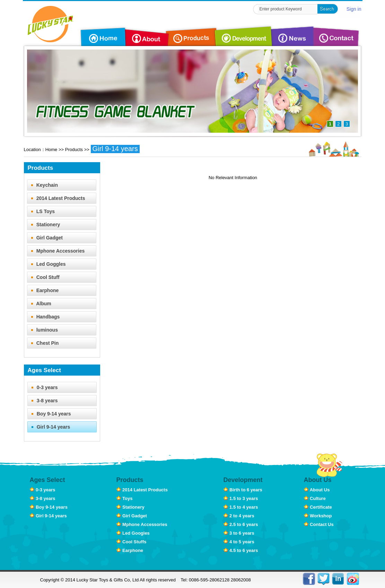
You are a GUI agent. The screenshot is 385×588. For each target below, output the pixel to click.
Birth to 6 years (243, 490)
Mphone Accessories (56, 251)
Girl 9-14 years (115, 149)
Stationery (44, 225)
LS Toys (41, 211)
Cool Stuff (43, 277)
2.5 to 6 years (241, 524)
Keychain (42, 185)
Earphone (43, 290)
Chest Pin (43, 343)
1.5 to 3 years (241, 498)
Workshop (318, 516)
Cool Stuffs (132, 542)
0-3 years (43, 387)
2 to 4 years (239, 516)
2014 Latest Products (56, 198)
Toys (125, 498)
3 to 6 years (239, 533)
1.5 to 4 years (241, 507)
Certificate (318, 507)
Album (39, 304)
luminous (42, 330)
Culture (315, 498)
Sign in (354, 9)
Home (51, 150)
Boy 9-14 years (49, 414)
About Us (317, 490)
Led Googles (133, 533)
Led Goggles (46, 264)
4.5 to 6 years (241, 550)
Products (74, 150)
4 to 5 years (239, 542)
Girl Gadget (45, 238)
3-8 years (43, 401)
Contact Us (319, 524)
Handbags (43, 317)
